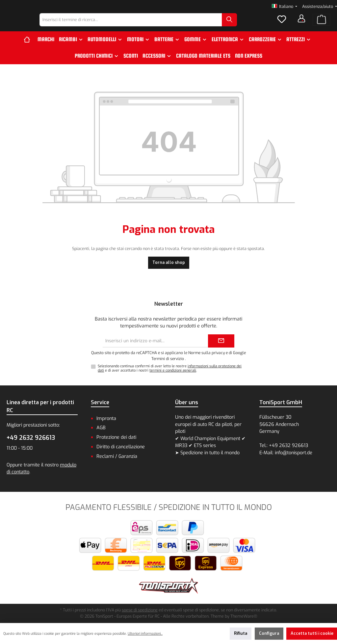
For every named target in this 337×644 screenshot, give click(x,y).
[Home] (29, 51)
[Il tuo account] (301, 24)
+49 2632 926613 (31, 438)
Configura (269, 633)
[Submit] (221, 341)
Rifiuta (241, 633)
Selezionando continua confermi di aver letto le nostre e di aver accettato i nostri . (170, 368)
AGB (101, 428)
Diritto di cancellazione (121, 447)
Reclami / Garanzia (117, 456)
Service (100, 402)
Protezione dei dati (116, 437)
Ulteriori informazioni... (145, 634)
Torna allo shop (169, 274)
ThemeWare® (244, 616)
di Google (237, 353)
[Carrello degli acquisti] (322, 26)
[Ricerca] (246, 26)
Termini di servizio (168, 359)
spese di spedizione (140, 610)
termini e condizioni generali (173, 370)
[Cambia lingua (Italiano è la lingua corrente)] (285, 7)
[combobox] (148, 26)
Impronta (106, 419)
